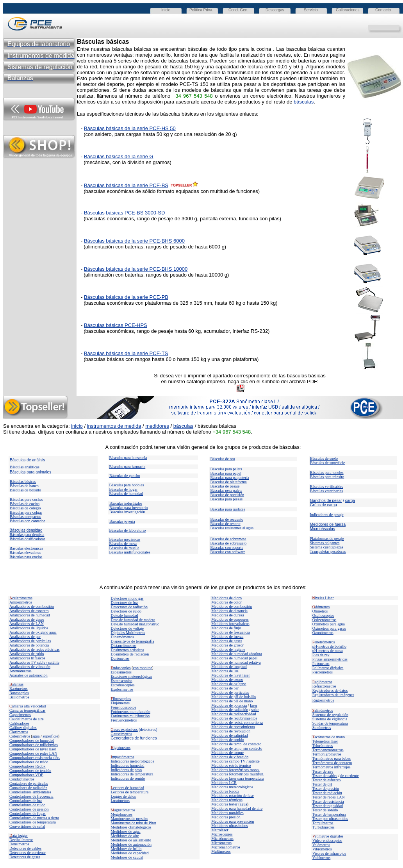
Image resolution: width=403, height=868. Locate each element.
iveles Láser (323, 598)
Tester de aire (323, 771)
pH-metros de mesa (328, 651)
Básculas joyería (122, 521)
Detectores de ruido (126, 611)
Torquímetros (323, 823)
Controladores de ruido (27, 805)
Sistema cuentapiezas (327, 547)
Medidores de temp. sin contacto (237, 748)
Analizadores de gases (27, 619)
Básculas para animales (30, 472)
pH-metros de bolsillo (329, 646)
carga (350, 501)
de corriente (349, 776)
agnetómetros (123, 810)
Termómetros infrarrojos (332, 767)
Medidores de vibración (230, 757)
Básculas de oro (223, 459)
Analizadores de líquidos (29, 628)
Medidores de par (225, 688)
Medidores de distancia (229, 611)
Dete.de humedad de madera (133, 620)
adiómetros (322, 682)
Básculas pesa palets (226, 490)
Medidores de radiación (230, 710)
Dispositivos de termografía (133, 641)
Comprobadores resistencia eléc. (35, 758)
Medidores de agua (126, 831)
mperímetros (22, 602)
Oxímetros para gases (329, 628)
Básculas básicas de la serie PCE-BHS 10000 (136, 269)
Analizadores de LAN (27, 624)
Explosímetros (122, 689)
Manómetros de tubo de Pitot (134, 823)
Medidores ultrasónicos (230, 826)
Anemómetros (21, 671)
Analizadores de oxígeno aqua (33, 632)
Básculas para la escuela (128, 458)
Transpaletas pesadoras (328, 551)
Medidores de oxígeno (229, 684)
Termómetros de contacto (332, 763)
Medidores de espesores (230, 619)
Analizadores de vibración (30, 667)
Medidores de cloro (226, 598)
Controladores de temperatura (33, 822)
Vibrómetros (322, 849)
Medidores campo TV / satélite (235, 761)
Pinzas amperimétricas (330, 659)
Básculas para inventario (128, 508)
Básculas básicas (23, 481)
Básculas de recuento (227, 519)
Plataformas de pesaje (327, 538)
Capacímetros (20, 715)
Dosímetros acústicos (127, 650)
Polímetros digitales (328, 668)
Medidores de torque (227, 753)
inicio (77, 426)
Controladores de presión (29, 809)
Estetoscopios (122, 681)
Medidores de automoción (131, 844)
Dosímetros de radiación (130, 654)
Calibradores (19, 723)
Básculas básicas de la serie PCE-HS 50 (130, 128)
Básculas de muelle (124, 548)
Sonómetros (322, 728)
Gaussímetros (121, 734)
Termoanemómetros (328, 750)
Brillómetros (19, 697)
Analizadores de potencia (29, 645)
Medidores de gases (227, 641)
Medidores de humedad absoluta (237, 654)
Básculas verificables (327, 487)
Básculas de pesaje (225, 486)
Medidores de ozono (227, 680)
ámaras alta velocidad (28, 706)
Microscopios (222, 834)
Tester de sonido (325, 810)
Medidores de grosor (227, 645)
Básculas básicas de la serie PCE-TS (126, 353)
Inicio (166, 10)
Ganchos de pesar (326, 501)
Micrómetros (221, 843)
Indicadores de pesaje (327, 515)
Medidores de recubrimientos (234, 718)
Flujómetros (120, 703)
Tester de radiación (327, 793)
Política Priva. (201, 10)
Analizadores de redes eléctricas (35, 649)
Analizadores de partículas (30, 641)
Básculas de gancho (125, 476)
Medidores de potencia (229, 705)
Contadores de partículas (29, 783)
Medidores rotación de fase (233, 796)
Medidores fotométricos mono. (235, 770)
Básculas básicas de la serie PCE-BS (126, 185)
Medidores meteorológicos (232, 787)
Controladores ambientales (30, 792)
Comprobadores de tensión (30, 771)
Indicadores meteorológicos (133, 761)
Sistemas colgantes (325, 543)
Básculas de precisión (227, 495)
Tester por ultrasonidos (330, 819)
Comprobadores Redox (28, 766)
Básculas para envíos (26, 557)
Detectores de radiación (129, 607)
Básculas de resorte (226, 524)
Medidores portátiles (227, 813)
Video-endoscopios (327, 840)
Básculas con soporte (227, 547)
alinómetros (323, 710)
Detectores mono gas (127, 598)
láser (254, 705)
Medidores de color (226, 602)
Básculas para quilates (228, 509)
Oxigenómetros (325, 620)
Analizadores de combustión (32, 606)
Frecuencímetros (124, 720)
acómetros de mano (329, 737)
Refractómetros (325, 686)
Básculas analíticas (25, 467)
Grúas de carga (324, 505)
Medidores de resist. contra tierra (237, 722)
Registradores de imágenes (333, 695)
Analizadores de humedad (30, 615)
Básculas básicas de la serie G (119, 156)
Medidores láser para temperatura (237, 778)
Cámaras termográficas (27, 710)
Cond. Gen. (238, 10)
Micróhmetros (222, 839)
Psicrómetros (323, 672)
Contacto (383, 10)
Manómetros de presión (129, 819)
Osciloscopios (323, 615)
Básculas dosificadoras (28, 539)
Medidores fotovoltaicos (230, 624)
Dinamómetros (122, 637)
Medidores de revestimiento (233, 727)
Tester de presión (326, 789)
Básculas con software (228, 552)
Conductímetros (22, 779)
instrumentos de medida (114, 426)
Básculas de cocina (25, 504)
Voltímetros (321, 858)
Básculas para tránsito (327, 477)
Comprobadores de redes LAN (33, 753)
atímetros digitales (328, 836)
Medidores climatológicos (131, 827)
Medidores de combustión (232, 606)
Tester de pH (322, 784)
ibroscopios (121, 699)
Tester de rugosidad (328, 806)
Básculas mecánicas (125, 539)
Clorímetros (19, 732)
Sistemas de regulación (330, 715)
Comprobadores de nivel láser (33, 749)
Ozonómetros (323, 633)
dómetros (321, 607)
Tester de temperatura (329, 814)
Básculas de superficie (327, 463)
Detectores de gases (25, 857)
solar (255, 710)
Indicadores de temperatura (132, 774)
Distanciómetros (124, 646)
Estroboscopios (123, 685)
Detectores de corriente (28, 853)
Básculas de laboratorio (128, 530)
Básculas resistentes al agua (232, 528)
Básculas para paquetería (230, 478)
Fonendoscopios (124, 707)
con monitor (143, 668)
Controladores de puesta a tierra (34, 818)
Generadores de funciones (134, 738)
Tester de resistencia (328, 801)
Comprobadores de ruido (29, 762)
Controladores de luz (26, 801)
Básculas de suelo (324, 458)
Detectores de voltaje (127, 628)
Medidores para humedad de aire (237, 808)
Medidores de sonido (228, 740)
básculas (304, 102)
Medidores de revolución (231, 731)
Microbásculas (323, 529)
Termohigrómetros (327, 754)
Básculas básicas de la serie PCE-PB (126, 297)
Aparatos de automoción (29, 675)
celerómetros (21, 598)
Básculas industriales (126, 503)
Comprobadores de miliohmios (34, 745)
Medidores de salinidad (229, 735)
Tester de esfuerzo (327, 780)
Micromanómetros (226, 847)
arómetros (20, 689)
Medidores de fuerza (328, 524)
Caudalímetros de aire (27, 719)
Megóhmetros (122, 814)
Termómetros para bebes (332, 758)
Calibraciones (348, 10)
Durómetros (120, 658)
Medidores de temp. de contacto (236, 744)
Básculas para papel (226, 473)
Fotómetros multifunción (130, 716)
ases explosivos (124, 730)
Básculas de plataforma (229, 482)
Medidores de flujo (226, 628)
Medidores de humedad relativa (236, 662)
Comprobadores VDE (26, 775)
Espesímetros (121, 672)
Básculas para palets (226, 469)
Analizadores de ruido (27, 654)
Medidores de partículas (230, 692)
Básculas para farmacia (127, 467)
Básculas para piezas (227, 499)
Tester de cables (325, 776)
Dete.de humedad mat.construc (135, 624)
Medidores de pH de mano (232, 701)
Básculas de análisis (28, 460)
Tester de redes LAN (329, 797)
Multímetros (221, 851)
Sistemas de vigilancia (330, 719)
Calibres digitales (23, 728)
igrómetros (121, 747)
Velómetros (321, 845)
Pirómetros (321, 664)
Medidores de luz (225, 671)
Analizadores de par (25, 637)
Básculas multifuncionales (130, 552)
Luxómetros (120, 801)
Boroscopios (19, 693)
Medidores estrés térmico (231, 765)
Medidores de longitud (229, 667)
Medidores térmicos (227, 800)
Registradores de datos (330, 690)
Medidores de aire (125, 836)
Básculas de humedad (126, 494)
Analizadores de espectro (29, 611)
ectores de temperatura (131, 792)
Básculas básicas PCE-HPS (116, 325)
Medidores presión (226, 817)
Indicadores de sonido (128, 778)
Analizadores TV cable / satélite (34, 662)
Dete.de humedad (125, 615)
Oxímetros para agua (329, 624)
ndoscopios (121, 668)
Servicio (311, 10)
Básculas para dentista (27, 535)
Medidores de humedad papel (234, 658)
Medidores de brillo (126, 849)
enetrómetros (324, 642)
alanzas (16, 684)
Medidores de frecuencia (231, 632)
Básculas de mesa (123, 544)
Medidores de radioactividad (234, 714)
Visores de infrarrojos (329, 853)
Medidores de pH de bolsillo (234, 697)
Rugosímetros (323, 700)
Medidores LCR (224, 783)
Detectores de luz (124, 603)
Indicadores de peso (126, 770)
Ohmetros (320, 611)
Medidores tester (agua (229, 804)
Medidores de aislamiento (131, 840)
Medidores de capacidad (130, 853)
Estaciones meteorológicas (132, 676)
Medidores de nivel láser (231, 675)
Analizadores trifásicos (27, 658)
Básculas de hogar (124, 489)
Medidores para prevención (233, 821)
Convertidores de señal (27, 826)
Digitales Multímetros (128, 633)
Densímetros (19, 844)
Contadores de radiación (28, 788)
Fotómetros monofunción (131, 712)
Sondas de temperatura (330, 723)
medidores (157, 426)
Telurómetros (323, 746)
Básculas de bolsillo (25, 490)
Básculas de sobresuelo (229, 543)
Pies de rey (321, 655)
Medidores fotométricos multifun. (238, 774)
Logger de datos (123, 796)
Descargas (275, 10)
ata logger (19, 835)
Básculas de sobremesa (228, 539)
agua (36, 736)
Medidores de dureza (228, 615)
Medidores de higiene (228, 649)
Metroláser (220, 830)
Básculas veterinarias (327, 491)
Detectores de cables (25, 848)
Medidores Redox (225, 791)
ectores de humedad (128, 788)
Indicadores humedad (128, 765)
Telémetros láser (325, 741)
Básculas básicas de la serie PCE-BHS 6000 (134, 241)
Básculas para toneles (327, 472)
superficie (50, 736)
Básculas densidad (26, 530)
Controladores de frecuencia (31, 796)
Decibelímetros (21, 840)
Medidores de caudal (127, 857)
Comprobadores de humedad (32, 740)
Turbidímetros (324, 827)
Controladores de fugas (28, 814)
